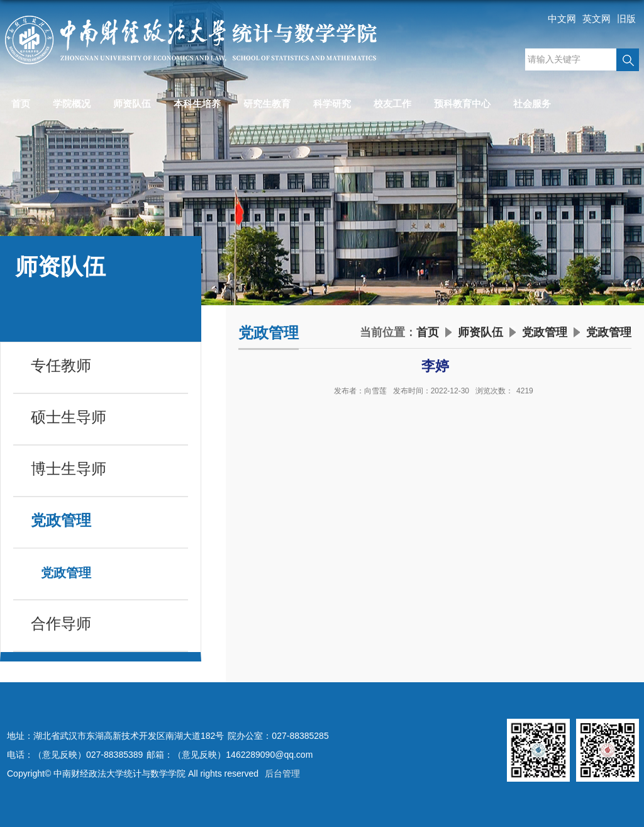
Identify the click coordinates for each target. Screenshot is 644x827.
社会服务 (532, 104)
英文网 (597, 19)
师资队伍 (132, 104)
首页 (21, 104)
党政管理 (545, 332)
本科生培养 (197, 104)
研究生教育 (267, 104)
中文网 (562, 19)
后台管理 (282, 774)
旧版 (626, 19)
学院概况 (72, 104)
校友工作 (392, 104)
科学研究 (332, 104)
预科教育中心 (462, 104)
